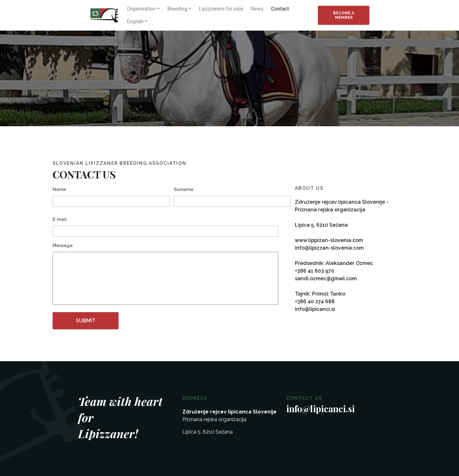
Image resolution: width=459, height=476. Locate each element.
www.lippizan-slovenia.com (329, 240)
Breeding (177, 9)
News (257, 9)
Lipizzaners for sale (221, 9)
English (135, 22)
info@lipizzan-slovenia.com (329, 248)
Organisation (141, 9)
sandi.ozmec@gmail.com (326, 278)
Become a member (344, 15)
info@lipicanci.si (315, 309)
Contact (280, 9)
